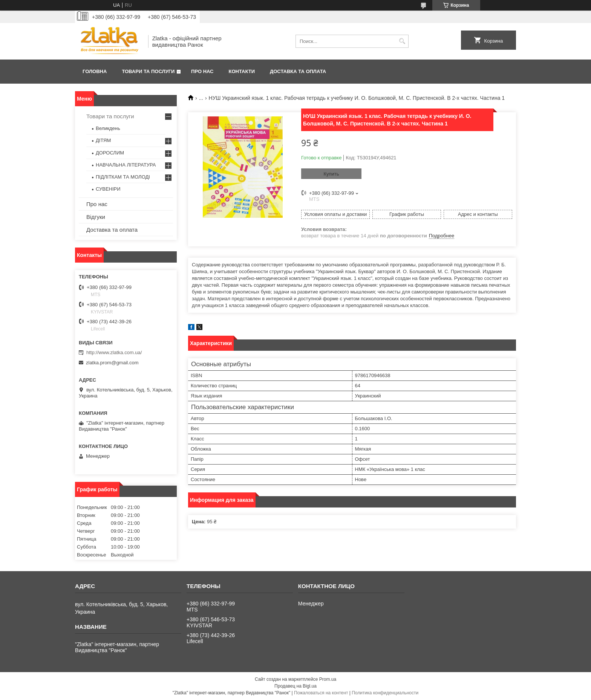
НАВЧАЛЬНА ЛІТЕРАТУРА (126, 165)
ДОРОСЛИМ (110, 153)
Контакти (242, 71)
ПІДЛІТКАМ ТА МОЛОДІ (123, 177)
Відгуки (96, 217)
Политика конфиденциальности (385, 693)
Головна (95, 71)
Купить (331, 174)
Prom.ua (328, 679)
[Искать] (402, 41)
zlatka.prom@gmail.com (112, 363)
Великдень (108, 128)
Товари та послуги (148, 71)
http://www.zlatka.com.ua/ (114, 352)
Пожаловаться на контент (321, 693)
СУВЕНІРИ (108, 189)
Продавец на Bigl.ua (295, 686)
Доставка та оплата (298, 71)
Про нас (202, 71)
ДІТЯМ (103, 140)
